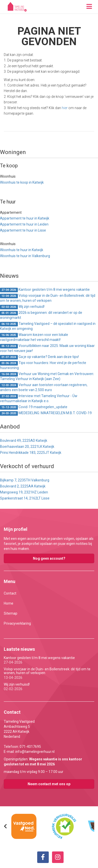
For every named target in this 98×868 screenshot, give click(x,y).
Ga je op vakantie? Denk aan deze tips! (39, 357)
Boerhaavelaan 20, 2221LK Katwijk (27, 447)
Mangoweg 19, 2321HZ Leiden (24, 492)
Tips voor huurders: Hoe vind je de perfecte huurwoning (43, 365)
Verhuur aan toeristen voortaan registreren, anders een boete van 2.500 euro (44, 387)
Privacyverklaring (17, 623)
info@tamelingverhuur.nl (35, 752)
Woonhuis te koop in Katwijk (22, 182)
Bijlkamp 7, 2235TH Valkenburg (25, 480)
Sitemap (11, 613)
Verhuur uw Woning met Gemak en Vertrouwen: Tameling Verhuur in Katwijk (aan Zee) (47, 376)
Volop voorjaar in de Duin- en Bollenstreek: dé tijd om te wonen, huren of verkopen (48, 298)
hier (65, 108)
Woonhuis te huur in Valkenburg (25, 256)
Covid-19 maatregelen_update (34, 407)
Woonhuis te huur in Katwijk (22, 250)
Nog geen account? (49, 558)
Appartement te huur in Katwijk (25, 218)
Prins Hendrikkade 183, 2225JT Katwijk (31, 453)
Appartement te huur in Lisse (23, 230)
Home (9, 603)
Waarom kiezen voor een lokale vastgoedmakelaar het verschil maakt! (34, 337)
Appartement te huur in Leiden (24, 224)
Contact (10, 593)
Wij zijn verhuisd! (22, 307)
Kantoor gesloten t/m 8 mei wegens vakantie (45, 290)
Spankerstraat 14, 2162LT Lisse (25, 498)
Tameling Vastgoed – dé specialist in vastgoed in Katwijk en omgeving (48, 326)
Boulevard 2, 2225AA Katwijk (23, 486)
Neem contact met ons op (49, 784)
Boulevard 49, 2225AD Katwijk (24, 441)
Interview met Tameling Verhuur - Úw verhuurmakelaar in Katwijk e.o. (39, 398)
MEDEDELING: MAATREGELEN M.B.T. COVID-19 (46, 413)
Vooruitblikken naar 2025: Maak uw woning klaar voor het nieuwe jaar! (47, 348)
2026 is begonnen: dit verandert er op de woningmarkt (41, 315)
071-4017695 (30, 747)
